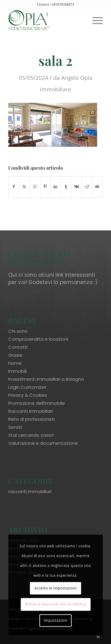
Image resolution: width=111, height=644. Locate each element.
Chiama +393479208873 (55, 4)
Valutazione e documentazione (43, 443)
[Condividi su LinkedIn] (56, 187)
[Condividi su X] (24, 187)
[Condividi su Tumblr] (66, 187)
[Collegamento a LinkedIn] (98, 637)
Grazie (15, 355)
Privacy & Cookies (28, 395)
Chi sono (18, 331)
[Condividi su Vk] (76, 187)
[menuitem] (95, 20)
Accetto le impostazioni (55, 588)
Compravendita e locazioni (38, 339)
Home (15, 363)
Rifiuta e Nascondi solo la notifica (56, 604)
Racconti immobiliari (30, 411)
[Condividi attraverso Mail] (97, 187)
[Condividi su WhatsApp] (35, 187)
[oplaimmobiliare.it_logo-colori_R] (46, 20)
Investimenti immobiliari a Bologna (46, 379)
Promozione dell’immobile (37, 403)
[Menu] (95, 20)
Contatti (18, 347)
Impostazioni (55, 620)
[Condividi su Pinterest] (45, 187)
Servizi (15, 427)
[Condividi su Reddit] (87, 187)
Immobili (17, 371)
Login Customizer (27, 387)
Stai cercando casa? (31, 435)
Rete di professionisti (32, 419)
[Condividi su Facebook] (14, 187)
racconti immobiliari (30, 491)
